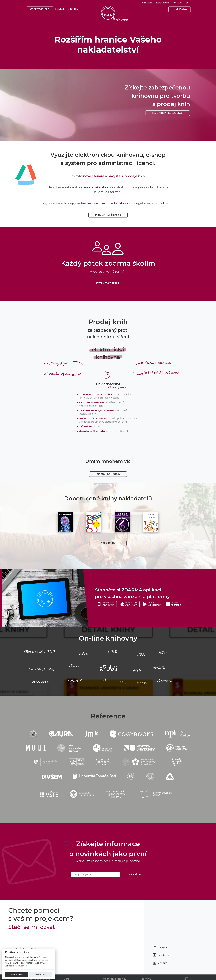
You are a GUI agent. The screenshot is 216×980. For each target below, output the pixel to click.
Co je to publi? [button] (40, 9)
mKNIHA (73, 9)
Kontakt (178, 3)
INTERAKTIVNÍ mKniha (108, 215)
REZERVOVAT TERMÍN (108, 283)
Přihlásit (147, 3)
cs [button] (187, 3)
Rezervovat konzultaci (168, 113)
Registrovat (162, 3)
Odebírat (135, 875)
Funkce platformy (108, 474)
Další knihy (108, 543)
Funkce (60, 9)
